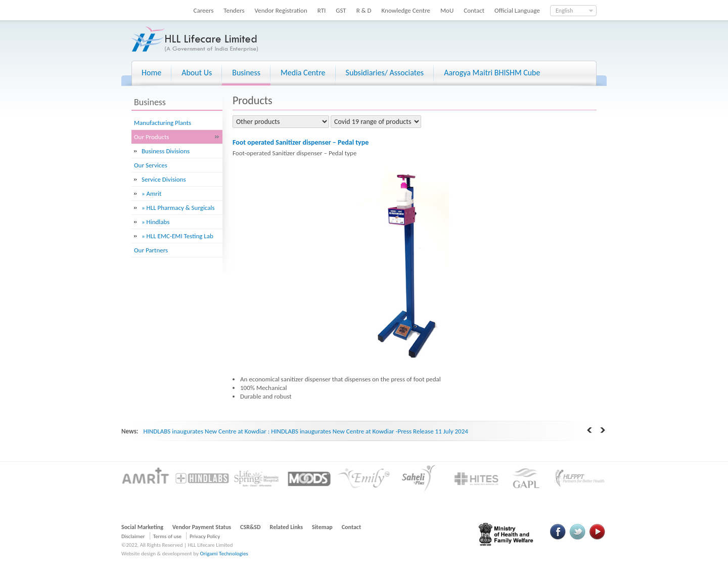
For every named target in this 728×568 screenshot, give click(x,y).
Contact (474, 10)
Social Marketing (142, 527)
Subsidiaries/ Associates (385, 73)
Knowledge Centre (406, 10)
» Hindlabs (155, 222)
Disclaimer (133, 536)
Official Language (517, 10)
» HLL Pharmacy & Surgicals (178, 208)
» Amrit (151, 193)
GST (341, 10)
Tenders (234, 10)
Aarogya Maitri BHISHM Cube (492, 73)
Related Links (287, 527)
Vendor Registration (281, 10)
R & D (364, 10)
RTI (322, 10)
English (564, 11)
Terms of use (167, 536)
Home (151, 73)
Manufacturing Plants (163, 123)
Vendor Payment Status (202, 527)
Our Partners (151, 250)
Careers (204, 10)
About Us (197, 73)
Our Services (151, 165)
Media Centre (303, 73)
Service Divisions (164, 179)
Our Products (151, 137)
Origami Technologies (224, 554)
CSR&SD (250, 527)
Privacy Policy (205, 536)
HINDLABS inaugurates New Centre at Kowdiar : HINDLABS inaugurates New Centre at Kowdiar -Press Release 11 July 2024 (305, 431)
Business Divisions (166, 151)
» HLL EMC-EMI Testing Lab (177, 236)
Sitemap (322, 527)
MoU (447, 10)
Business (246, 73)
